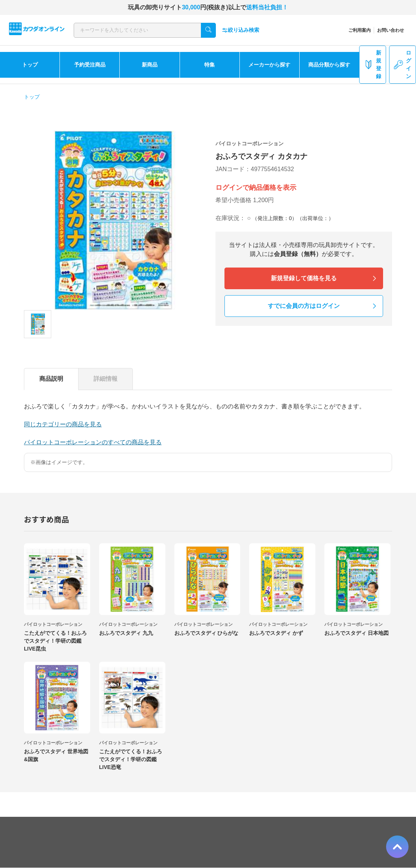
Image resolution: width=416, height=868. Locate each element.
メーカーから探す (269, 65)
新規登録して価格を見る (304, 278)
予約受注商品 (90, 65)
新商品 (150, 65)
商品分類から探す (329, 65)
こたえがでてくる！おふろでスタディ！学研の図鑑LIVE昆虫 (55, 641)
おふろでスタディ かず (276, 633)
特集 (209, 65)
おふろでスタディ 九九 (126, 633)
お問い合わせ (391, 30)
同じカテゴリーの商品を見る (63, 424)
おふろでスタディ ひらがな (207, 633)
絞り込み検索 (241, 30)
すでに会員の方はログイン (304, 306)
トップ (30, 65)
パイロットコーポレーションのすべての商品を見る (93, 442)
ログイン (403, 64)
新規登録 (373, 64)
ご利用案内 (360, 30)
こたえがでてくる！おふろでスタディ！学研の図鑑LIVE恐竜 (131, 759)
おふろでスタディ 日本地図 (357, 633)
